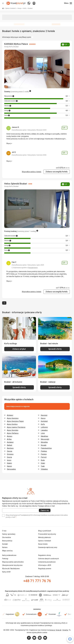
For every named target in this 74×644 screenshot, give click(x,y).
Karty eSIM (6, 572)
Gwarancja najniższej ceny (48, 547)
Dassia (10, 451)
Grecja (20, 8)
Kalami (9, 463)
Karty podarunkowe (9, 555)
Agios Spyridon (13, 430)
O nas (4, 531)
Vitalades (44, 469)
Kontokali (44, 421)
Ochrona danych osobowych (48, 559)
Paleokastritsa (46, 448)
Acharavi (10, 415)
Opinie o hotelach (11, 8)
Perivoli (44, 457)
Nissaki (44, 445)
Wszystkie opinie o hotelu (32, 172)
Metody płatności (45, 537)
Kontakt (5, 544)
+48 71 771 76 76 (37, 581)
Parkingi (5, 559)
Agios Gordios (12, 424)
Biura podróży (7, 541)
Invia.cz (52, 630)
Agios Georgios (13, 418)
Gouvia (9, 457)
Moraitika (44, 442)
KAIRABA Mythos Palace (16, 44)
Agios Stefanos (13, 433)
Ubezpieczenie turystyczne (12, 565)
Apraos (10, 436)
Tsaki (43, 466)
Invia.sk (58, 630)
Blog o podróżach (45, 531)
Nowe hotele (43, 544)
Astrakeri (10, 442)
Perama (44, 454)
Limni (43, 433)
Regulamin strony (45, 555)
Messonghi (45, 439)
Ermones (10, 454)
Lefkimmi (44, 427)
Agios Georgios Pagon (15, 421)
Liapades (44, 430)
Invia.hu (65, 630)
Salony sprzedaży (9, 534)
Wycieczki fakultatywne (11, 569)
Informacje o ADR (45, 565)
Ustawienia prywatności (47, 562)
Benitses (10, 448)
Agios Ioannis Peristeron (16, 427)
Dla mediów (7, 537)
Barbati (10, 445)
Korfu (25, 8)
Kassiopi (44, 415)
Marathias (44, 436)
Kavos (43, 418)
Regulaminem (33, 268)
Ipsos (9, 460)
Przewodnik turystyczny (47, 534)
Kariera (5, 547)
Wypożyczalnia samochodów (13, 562)
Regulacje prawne (45, 569)
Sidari (43, 463)
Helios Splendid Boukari (16, 184)
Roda (43, 460)
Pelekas (44, 451)
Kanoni (9, 466)
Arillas (9, 439)
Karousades (11, 469)
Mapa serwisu (7, 551)
